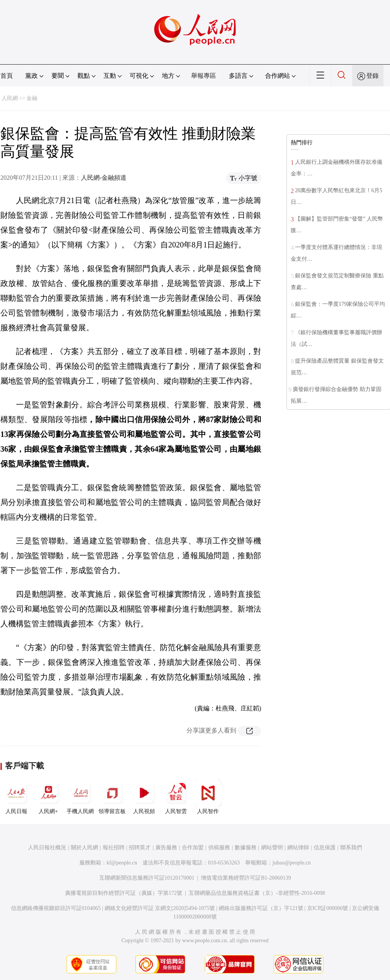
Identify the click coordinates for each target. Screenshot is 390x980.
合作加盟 (193, 848)
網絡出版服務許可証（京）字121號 (261, 908)
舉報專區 (204, 76)
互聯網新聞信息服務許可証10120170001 (147, 878)
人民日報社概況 (47, 848)
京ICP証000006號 (328, 908)
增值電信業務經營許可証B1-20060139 (246, 878)
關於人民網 (84, 848)
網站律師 (298, 848)
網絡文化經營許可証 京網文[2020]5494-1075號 (160, 908)
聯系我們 (351, 848)
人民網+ (48, 797)
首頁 (7, 76)
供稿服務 (219, 848)
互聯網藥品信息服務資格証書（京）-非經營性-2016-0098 (257, 893)
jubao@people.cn (292, 863)
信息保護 (325, 848)
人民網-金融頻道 (104, 178)
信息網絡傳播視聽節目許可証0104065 (56, 908)
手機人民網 (80, 797)
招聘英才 (140, 848)
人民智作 (208, 797)
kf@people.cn (122, 863)
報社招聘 (114, 848)
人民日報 (16, 797)
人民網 (10, 98)
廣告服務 (166, 848)
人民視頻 (144, 797)
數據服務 (246, 848)
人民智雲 (176, 797)
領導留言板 (112, 797)
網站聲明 (272, 848)
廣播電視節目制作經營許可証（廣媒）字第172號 (124, 893)
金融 (32, 98)
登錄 (372, 76)
